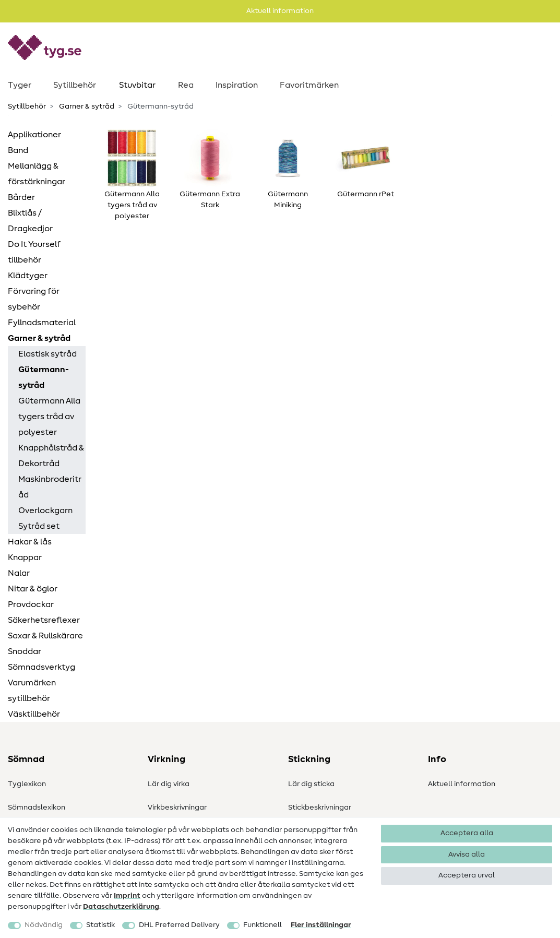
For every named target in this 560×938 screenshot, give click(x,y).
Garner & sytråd (86, 106)
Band (18, 150)
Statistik (100, 925)
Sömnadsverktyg (41, 667)
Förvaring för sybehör (34, 299)
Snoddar (25, 651)
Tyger (20, 85)
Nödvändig (44, 925)
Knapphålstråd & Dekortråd (51, 456)
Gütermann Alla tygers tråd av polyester (49, 417)
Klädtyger (28, 276)
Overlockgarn (45, 510)
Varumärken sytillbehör (32, 691)
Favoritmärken (309, 85)
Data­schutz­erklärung (121, 907)
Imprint (127, 896)
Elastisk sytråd (47, 354)
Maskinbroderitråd (50, 487)
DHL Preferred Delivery (179, 925)
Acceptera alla (467, 833)
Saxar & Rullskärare (45, 636)
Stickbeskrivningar (320, 808)
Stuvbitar (137, 85)
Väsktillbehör (34, 714)
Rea (186, 85)
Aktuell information (462, 784)
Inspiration (237, 85)
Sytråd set (39, 526)
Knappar (25, 557)
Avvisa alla (467, 854)
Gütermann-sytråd (44, 377)
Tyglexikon (27, 784)
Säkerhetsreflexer (44, 620)
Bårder (21, 197)
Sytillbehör (75, 85)
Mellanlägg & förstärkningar (37, 174)
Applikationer (34, 135)
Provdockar (31, 604)
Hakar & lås (30, 542)
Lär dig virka (169, 784)
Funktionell (263, 925)
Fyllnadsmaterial (42, 323)
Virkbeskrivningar (177, 808)
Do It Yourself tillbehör (34, 252)
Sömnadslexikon (37, 808)
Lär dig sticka (311, 784)
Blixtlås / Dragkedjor (30, 221)
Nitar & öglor (33, 589)
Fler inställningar (321, 925)
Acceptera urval (467, 875)
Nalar (19, 573)
